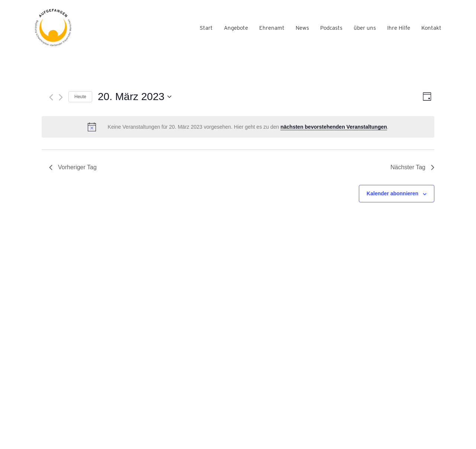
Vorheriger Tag (73, 167)
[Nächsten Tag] (61, 97)
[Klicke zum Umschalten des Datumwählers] (135, 97)
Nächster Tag (412, 167)
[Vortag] (51, 97)
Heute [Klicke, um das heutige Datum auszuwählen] (80, 97)
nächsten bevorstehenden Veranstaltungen (334, 127)
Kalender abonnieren (393, 193)
